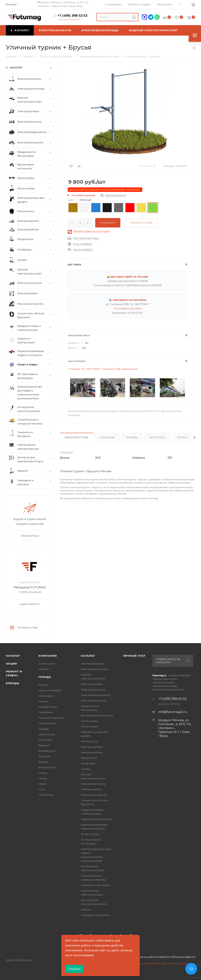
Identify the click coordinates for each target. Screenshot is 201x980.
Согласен (74, 969)
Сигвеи (86, 769)
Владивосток (47, 751)
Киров (43, 773)
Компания (48, 656)
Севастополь (47, 734)
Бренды (13, 683)
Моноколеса (89, 741)
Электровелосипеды (95, 669)
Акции (11, 664)
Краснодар (46, 696)
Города (45, 677)
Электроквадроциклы (95, 695)
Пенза (43, 778)
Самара (44, 729)
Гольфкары (88, 763)
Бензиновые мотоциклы (97, 715)
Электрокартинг (92, 747)
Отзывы (132, 437)
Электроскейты (91, 789)
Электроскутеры (92, 684)
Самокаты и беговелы (95, 885)
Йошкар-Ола (47, 767)
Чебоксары (46, 795)
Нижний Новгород (51, 718)
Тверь (42, 784)
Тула (42, 789)
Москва (44, 685)
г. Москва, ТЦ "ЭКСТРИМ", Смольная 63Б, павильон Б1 (103, 369)
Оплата (182, 437)
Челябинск (46, 712)
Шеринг (86, 909)
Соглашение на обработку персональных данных (158, 963)
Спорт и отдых (90, 834)
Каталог (13, 656)
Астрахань (45, 740)
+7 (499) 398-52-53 (72, 16)
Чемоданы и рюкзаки (95, 915)
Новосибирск (48, 723)
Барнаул (44, 745)
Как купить (157, 437)
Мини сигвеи (90, 726)
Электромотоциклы (94, 700)
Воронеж (45, 756)
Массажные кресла (94, 795)
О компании (47, 664)
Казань (43, 701)
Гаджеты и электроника (97, 819)
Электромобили (92, 752)
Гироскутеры (89, 721)
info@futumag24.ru (173, 712)
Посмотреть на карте (127, 308)
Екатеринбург (48, 707)
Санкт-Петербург (50, 690)
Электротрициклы (93, 689)
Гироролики (89, 758)
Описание (107, 437)
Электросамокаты (93, 664)
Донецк (44, 762)
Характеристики (77, 437)
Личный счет (134, 656)
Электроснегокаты (93, 784)
